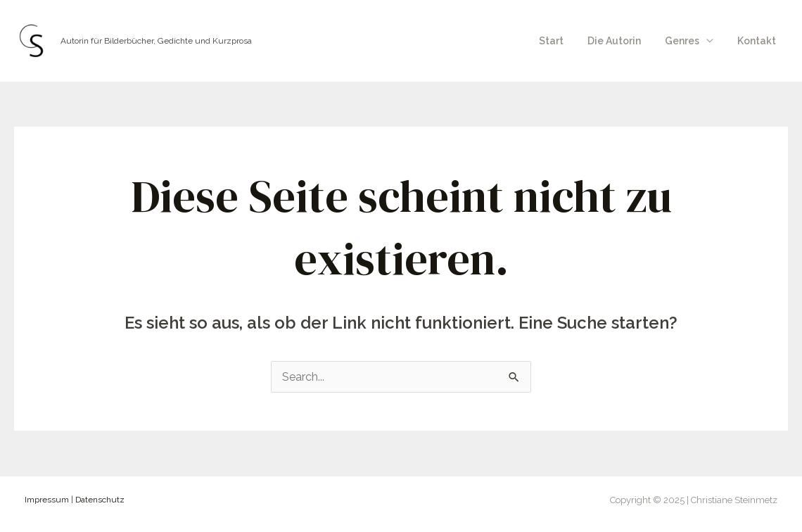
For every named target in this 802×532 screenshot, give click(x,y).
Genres (688, 41)
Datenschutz (100, 500)
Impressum (47, 500)
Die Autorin (625, 41)
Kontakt (759, 41)
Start (566, 41)
